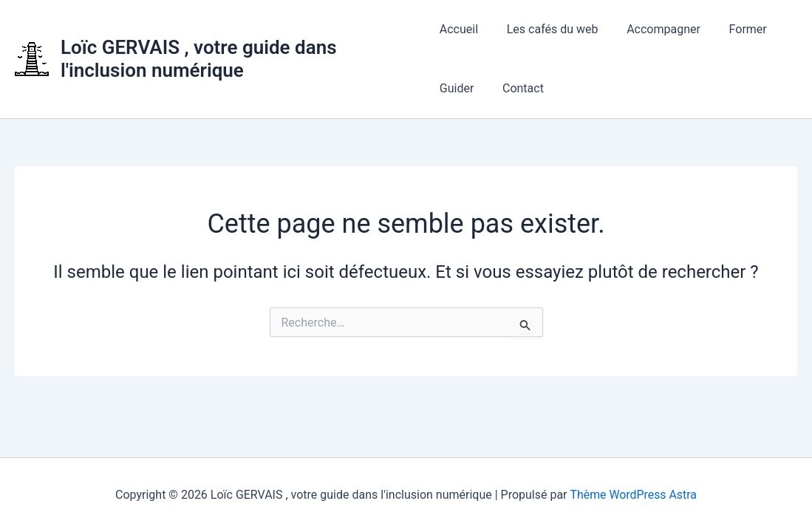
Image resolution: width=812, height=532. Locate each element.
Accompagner (654, 29)
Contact (518, 88)
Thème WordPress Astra (634, 495)
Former (733, 29)
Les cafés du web (547, 29)
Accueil (459, 29)
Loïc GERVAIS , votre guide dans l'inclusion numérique (199, 59)
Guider (457, 88)
